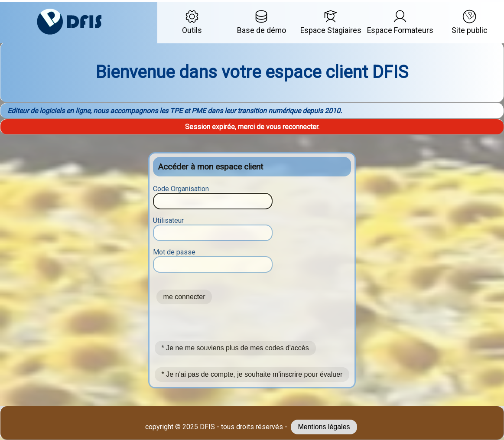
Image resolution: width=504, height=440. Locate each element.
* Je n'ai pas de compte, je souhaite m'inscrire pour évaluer (252, 374)
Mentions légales (324, 427)
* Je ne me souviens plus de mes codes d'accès (235, 348)
